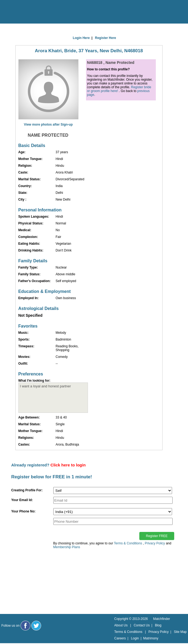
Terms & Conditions (128, 543)
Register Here (105, 38)
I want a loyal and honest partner (53, 398)
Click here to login (68, 465)
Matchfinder (162, 619)
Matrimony (151, 638)
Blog (158, 625)
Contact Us (142, 625)
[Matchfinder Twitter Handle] (36, 626)
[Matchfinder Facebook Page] (25, 626)
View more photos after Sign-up (48, 125)
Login (135, 638)
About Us (121, 625)
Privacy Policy (155, 543)
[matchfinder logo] (27, 12)
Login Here (81, 38)
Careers (120, 638)
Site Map (180, 632)
